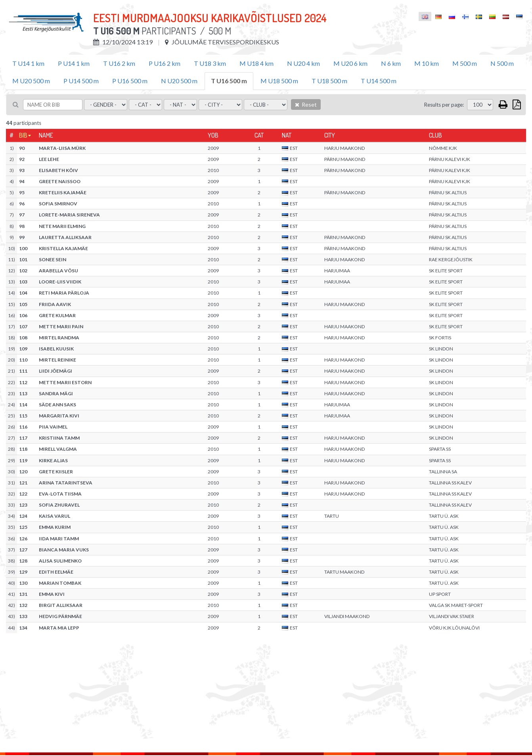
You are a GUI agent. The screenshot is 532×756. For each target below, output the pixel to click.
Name (46, 135)
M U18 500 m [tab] (279, 81)
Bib (23, 135)
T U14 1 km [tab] (28, 63)
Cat (259, 135)
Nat (287, 135)
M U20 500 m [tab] (31, 81)
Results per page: (444, 105)
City (330, 135)
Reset (306, 104)
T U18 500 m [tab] (329, 81)
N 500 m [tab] (502, 63)
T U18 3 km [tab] (210, 63)
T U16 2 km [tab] (119, 63)
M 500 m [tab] (465, 63)
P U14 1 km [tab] (74, 63)
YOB (213, 135)
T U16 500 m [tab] (229, 81)
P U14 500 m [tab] (81, 81)
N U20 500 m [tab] (179, 81)
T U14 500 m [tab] (379, 81)
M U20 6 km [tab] (350, 63)
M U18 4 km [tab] (256, 63)
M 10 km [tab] (427, 63)
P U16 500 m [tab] (130, 81)
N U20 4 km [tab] (303, 63)
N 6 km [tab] (391, 63)
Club (435, 135)
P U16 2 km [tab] (165, 63)
